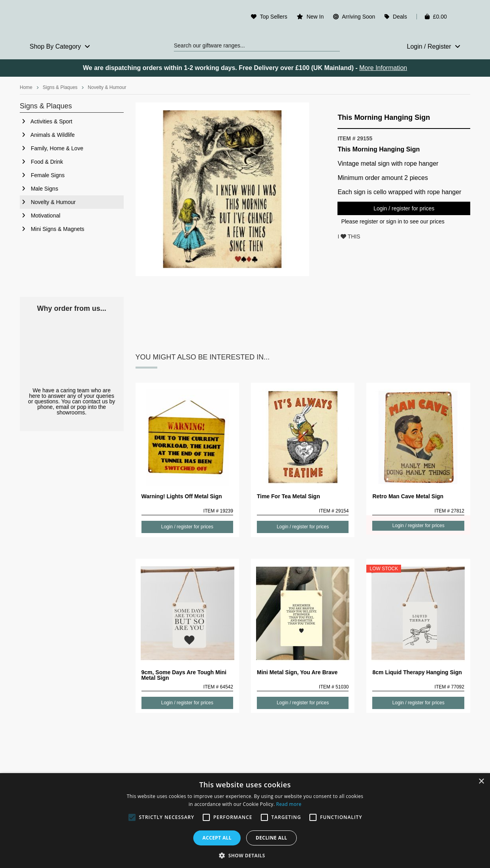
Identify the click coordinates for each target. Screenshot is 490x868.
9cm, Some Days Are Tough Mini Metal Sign (184, 675)
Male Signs (39, 189)
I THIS (349, 236)
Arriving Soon (358, 17)
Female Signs (42, 175)
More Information (383, 68)
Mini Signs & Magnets (52, 229)
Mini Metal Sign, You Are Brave (297, 672)
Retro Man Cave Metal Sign (408, 496)
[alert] (245, 821)
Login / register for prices (404, 208)
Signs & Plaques (60, 87)
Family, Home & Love (52, 148)
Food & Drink (41, 162)
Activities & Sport (46, 121)
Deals (400, 17)
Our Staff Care (72, 350)
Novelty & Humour (107, 87)
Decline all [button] (271, 838)
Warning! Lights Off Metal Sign (182, 496)
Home (26, 87)
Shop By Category (60, 46)
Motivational (40, 216)
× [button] (481, 782)
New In (315, 17)
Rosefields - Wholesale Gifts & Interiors (72, 19)
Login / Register (433, 46)
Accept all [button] (217, 838)
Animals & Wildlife (47, 135)
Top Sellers (274, 17)
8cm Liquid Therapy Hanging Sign (417, 672)
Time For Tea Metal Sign (288, 496)
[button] (245, 855)
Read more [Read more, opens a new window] (289, 804)
